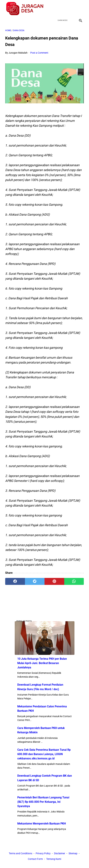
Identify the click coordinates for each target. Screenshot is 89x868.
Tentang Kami (54, 859)
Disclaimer (60, 853)
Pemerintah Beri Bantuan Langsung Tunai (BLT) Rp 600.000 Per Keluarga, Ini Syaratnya (43, 802)
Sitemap (73, 853)
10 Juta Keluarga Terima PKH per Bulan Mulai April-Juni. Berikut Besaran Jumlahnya (42, 663)
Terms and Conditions (21, 853)
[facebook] (56, 9)
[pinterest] (54, 581)
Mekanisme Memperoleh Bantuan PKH (42, 824)
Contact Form (35, 859)
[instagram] (80, 9)
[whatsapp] (74, 581)
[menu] (7, 20)
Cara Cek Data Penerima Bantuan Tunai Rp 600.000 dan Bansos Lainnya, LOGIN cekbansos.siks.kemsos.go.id (44, 754)
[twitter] (64, 9)
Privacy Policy (43, 853)
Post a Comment (39, 53)
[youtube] (72, 9)
